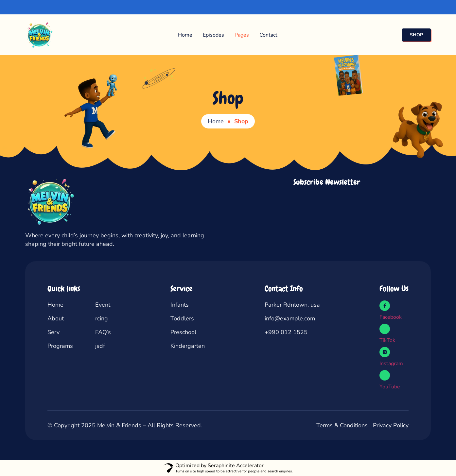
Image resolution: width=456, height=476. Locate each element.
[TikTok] (385, 329)
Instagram (391, 364)
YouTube (390, 387)
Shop (228, 98)
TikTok (387, 340)
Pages (242, 35)
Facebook (391, 317)
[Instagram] (385, 352)
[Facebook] (385, 306)
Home (185, 35)
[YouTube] (385, 375)
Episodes (213, 35)
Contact (268, 35)
